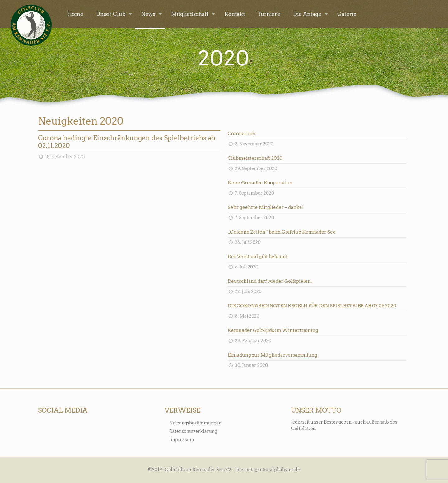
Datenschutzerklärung (193, 431)
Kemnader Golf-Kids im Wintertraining (273, 330)
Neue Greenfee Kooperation (260, 183)
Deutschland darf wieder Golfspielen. (270, 281)
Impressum (182, 440)
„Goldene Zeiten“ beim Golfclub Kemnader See (282, 232)
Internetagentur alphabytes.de (267, 470)
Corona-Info (242, 134)
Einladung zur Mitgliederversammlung (273, 355)
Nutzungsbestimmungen (195, 423)
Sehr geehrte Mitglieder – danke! (266, 207)
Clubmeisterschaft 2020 (255, 158)
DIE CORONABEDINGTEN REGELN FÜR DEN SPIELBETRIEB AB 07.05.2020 (312, 306)
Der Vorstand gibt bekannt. (258, 257)
